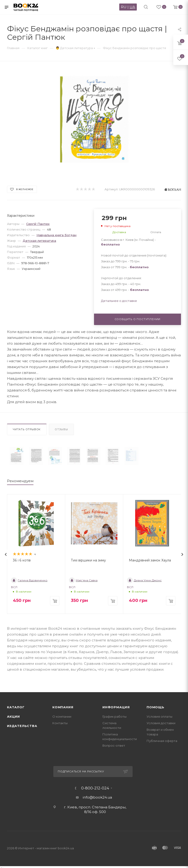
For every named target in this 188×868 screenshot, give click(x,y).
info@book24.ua (97, 797)
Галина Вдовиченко (29, 580)
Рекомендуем (20, 481)
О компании (62, 716)
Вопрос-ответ (114, 745)
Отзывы (61, 429)
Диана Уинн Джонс (144, 580)
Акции (13, 716)
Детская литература (39, 241)
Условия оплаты (159, 716)
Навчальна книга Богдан (56, 235)
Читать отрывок (27, 429)
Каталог (16, 707)
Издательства (22, 726)
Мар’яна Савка (83, 580)
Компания (63, 707)
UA (132, 7)
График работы (114, 716)
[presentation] (6, 554)
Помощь (155, 707)
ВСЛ (14, 587)
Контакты (60, 723)
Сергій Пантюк (38, 224)
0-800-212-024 (95, 788)
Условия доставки (161, 723)
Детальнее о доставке (119, 301)
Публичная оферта (162, 741)
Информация (116, 707)
